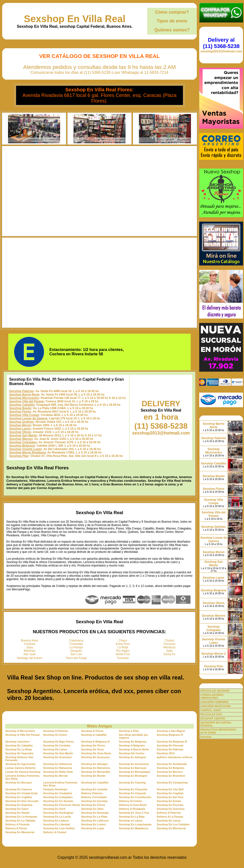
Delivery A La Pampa (170, 817)
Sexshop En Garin (17, 809)
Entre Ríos (123, 644)
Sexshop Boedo (20, 408)
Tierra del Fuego (76, 658)
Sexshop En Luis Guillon (59, 828)
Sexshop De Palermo (170, 749)
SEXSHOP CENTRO (213, 718)
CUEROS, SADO (211, 710)
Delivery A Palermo (169, 813)
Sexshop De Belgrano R (172, 742)
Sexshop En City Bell (170, 789)
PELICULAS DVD (211, 714)
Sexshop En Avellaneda (172, 764)
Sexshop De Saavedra (19, 753)
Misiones (30, 651)
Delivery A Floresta (17, 824)
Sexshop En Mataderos (134, 828)
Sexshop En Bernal (55, 776)
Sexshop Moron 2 (214, 654)
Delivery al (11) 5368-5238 (221, 43)
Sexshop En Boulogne (133, 776)
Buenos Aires (30, 641)
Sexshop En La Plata (94, 817)
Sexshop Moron (20, 425)
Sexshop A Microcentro (20, 731)
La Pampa (76, 647)
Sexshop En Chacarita (133, 789)
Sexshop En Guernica (171, 809)
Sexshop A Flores (92, 731)
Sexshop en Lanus (131, 821)
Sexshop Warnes (21, 439)
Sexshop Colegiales (23, 442)
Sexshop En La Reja (132, 817)
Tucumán (123, 658)
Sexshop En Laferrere (95, 821)
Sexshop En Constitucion (135, 797)
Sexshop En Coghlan (170, 793)
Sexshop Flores (20, 412)
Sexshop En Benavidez (96, 772)
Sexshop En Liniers (93, 824)
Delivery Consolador (94, 797)
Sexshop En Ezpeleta (19, 805)
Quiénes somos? (172, 30)
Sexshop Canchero (18, 742)
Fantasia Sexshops (55, 789)
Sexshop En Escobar (94, 801)
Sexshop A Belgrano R (95, 742)
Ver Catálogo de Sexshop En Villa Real (99, 56)
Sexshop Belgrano (22, 446)
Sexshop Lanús (20, 429)
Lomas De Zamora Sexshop (23, 772)
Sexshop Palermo (22, 391)
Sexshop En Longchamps (135, 824)
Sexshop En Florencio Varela (62, 805)
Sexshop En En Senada (58, 801)
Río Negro (123, 651)
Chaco (123, 641)
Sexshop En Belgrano (171, 768)
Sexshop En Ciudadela (58, 793)
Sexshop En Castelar (94, 789)
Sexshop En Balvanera (58, 768)
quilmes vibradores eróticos (175, 757)
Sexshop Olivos (20, 432)
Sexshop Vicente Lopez (26, 449)
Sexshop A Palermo (56, 731)
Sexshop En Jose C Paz (134, 813)
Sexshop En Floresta (170, 805)
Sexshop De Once (92, 749)
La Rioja (123, 647)
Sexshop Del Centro (132, 753)
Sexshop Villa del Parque (27, 401)
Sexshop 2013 (166, 753)
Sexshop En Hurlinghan (58, 813)
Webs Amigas (99, 726)
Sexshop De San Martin (58, 753)
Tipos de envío (172, 21)
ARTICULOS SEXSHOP (215, 691)
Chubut (169, 641)
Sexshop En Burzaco (19, 783)
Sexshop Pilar (19, 456)
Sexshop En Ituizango (95, 813)
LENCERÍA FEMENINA (214, 702)
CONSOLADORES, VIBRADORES (212, 696)
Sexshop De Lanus (55, 749)
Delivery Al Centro (131, 801)
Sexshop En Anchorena (134, 764)
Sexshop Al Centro (55, 735)
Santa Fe (169, 654)
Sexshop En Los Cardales (173, 824)
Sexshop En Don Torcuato (22, 801)
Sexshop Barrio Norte (24, 395)
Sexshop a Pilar (129, 731)
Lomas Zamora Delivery (20, 768)
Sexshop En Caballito (95, 783)
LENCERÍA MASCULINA (215, 706)
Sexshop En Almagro (94, 764)
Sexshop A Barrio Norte (134, 749)
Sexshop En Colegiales (58, 797)
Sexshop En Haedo (18, 813)
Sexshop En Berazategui (135, 772)
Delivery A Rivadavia (132, 809)
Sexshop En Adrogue (132, 757)
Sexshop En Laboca (56, 821)
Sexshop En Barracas (133, 768)
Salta (169, 651)
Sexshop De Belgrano (133, 742)
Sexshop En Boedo (93, 776)
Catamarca (76, 641)
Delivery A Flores (16, 828)
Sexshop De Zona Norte (96, 753)
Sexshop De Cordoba (57, 745)
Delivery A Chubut (55, 832)
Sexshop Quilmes (22, 422)
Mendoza (169, 647)
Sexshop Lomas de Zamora (28, 418)
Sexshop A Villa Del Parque (23, 735)
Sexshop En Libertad (57, 824)
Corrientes (76, 644)
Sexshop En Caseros (19, 789)
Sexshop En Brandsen (171, 776)
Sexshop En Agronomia (20, 764)
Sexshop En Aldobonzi (58, 764)
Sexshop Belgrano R (170, 735)
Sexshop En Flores (93, 805)
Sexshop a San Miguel (171, 731)
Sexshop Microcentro (24, 398)
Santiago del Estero (30, 658)
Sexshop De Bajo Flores (59, 742)
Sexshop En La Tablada (20, 821)
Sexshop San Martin (23, 435)
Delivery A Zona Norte (133, 805)
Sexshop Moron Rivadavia (27, 453)
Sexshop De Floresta (170, 745)
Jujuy (30, 647)
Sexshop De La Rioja (19, 749)
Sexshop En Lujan (93, 828)
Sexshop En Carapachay (172, 783)
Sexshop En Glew (92, 809)
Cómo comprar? (172, 12)
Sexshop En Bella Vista (58, 772)
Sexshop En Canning (132, 783)
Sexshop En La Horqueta (21, 817)
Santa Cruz (123, 654)
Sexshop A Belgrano (132, 745)
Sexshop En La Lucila (57, 817)
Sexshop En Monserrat (171, 828)
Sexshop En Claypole (133, 793)
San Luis (76, 654)
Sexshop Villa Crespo (24, 415)
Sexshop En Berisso (170, 772)
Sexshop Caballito (22, 405)
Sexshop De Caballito (19, 745)
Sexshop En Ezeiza (169, 801)
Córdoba (30, 644)
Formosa (169, 644)
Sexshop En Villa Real (75, 19)
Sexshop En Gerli (54, 809)
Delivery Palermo (92, 793)
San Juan (30, 654)
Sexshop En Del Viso (170, 797)
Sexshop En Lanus (169, 821)
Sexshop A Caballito (94, 735)
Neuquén (76, 651)
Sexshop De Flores (93, 745)
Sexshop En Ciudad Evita (22, 793)
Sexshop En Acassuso (58, 757)
